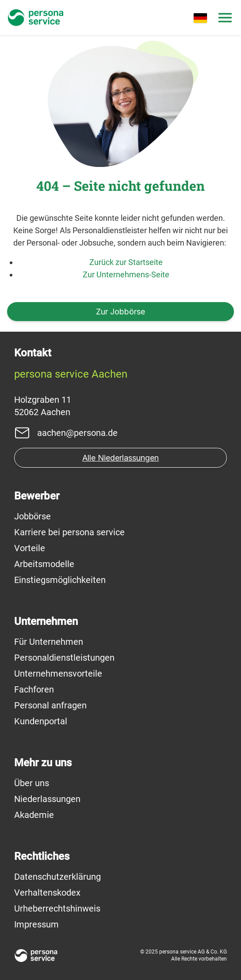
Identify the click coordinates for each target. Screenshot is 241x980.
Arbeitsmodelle (44, 564)
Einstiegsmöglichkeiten (60, 580)
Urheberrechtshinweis (57, 908)
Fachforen (34, 689)
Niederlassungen (47, 799)
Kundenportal (41, 721)
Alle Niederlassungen (120, 458)
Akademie (34, 815)
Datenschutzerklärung (57, 877)
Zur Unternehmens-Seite (126, 274)
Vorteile (30, 548)
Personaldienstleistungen (64, 658)
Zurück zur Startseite (126, 262)
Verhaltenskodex (47, 893)
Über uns (32, 783)
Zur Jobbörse (120, 312)
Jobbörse (33, 516)
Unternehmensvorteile (58, 674)
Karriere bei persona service (69, 532)
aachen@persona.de (77, 433)
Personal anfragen (50, 705)
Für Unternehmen (49, 642)
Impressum (36, 924)
